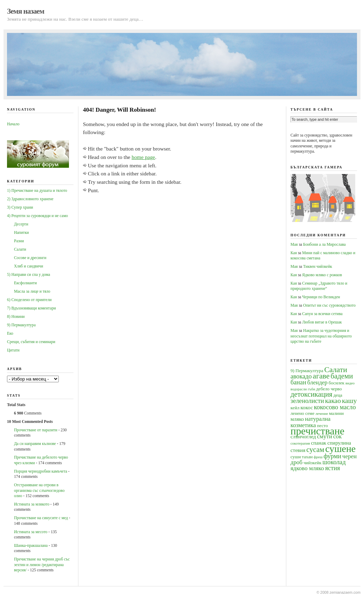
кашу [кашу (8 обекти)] (349, 401)
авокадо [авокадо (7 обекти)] (301, 376)
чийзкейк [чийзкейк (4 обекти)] (312, 463)
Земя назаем (26, 11)
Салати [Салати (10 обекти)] (335, 370)
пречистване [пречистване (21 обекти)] (317, 431)
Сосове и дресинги (30, 258)
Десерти (21, 224)
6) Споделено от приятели (29, 300)
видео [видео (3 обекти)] (350, 383)
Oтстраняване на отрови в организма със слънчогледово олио (39, 490)
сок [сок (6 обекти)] (337, 436)
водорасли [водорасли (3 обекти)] (299, 389)
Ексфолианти (25, 283)
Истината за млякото (32, 504)
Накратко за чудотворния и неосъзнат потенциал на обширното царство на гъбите (321, 336)
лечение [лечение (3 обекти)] (322, 414)
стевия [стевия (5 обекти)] (298, 450)
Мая (294, 244)
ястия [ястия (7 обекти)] (333, 468)
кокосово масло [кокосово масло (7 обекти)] (335, 407)
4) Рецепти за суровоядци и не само (37, 216)
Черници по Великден (321, 297)
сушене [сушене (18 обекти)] (340, 449)
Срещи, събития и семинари (31, 342)
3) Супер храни (20, 207)
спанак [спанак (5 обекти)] (318, 443)
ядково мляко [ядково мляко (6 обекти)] (307, 468)
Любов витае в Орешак (322, 322)
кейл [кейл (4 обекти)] (295, 408)
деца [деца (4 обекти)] (338, 395)
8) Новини (16, 316)
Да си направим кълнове (35, 444)
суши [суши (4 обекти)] (296, 457)
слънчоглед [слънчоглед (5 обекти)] (303, 436)
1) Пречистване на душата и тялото (37, 190)
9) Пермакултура (21, 325)
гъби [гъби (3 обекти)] (311, 389)
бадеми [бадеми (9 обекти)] (342, 376)
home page (143, 157)
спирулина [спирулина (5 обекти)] (339, 443)
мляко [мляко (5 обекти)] (297, 419)
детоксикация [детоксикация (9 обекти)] (311, 394)
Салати (20, 249)
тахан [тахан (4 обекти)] (307, 457)
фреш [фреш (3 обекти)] (318, 457)
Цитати (13, 350)
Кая (294, 253)
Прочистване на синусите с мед (41, 518)
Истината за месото (31, 532)
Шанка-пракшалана (31, 545)
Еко (10, 333)
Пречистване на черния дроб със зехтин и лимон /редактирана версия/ (42, 565)
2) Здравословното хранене (30, 199)
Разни (19, 241)
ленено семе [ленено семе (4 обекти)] (302, 413)
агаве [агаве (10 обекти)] (321, 376)
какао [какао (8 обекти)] (333, 401)
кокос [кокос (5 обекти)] (307, 407)
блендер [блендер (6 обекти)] (317, 382)
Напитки (21, 232)
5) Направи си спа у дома (29, 274)
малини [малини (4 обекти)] (336, 413)
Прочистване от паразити (36, 430)
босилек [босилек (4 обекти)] (337, 383)
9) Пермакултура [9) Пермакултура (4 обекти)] (307, 371)
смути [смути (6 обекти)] (325, 436)
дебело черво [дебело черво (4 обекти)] (329, 389)
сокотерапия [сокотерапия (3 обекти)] (300, 443)
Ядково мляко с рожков (322, 275)
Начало (13, 124)
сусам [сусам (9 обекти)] (315, 450)
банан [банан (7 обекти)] (298, 382)
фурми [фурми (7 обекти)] (332, 456)
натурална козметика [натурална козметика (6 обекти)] (310, 422)
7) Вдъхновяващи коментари (31, 308)
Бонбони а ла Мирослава (324, 244)
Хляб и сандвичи (29, 266)
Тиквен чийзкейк (318, 266)
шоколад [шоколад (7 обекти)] (334, 462)
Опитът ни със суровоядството (329, 305)
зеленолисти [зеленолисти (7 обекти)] (307, 401)
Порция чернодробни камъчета (41, 471)
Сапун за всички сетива (322, 314)
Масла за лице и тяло (32, 291)
